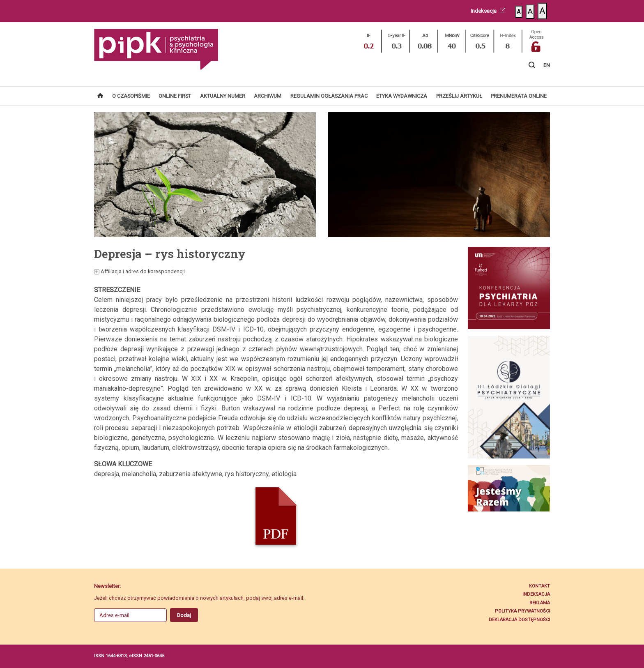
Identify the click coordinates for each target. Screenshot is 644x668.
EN (547, 65)
